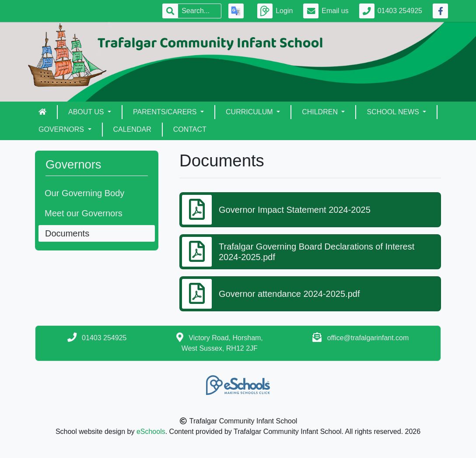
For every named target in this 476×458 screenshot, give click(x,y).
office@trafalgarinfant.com (368, 338)
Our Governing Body (84, 193)
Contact (190, 129)
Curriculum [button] (250, 112)
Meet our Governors (84, 213)
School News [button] (394, 112)
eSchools (151, 432)
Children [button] (321, 112)
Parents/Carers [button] (166, 112)
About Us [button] (87, 112)
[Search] (199, 11)
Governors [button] (62, 129)
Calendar (132, 129)
